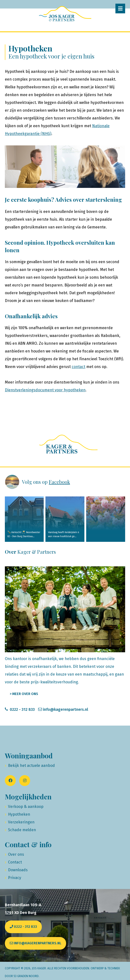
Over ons (16, 854)
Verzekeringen (21, 822)
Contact (15, 862)
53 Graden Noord (26, 976)
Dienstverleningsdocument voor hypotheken (45, 390)
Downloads (18, 870)
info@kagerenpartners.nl (66, 709)
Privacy (15, 878)
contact (78, 367)
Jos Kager (39, 968)
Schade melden (22, 830)
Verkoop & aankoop (26, 807)
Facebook (59, 482)
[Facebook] (10, 781)
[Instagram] (25, 781)
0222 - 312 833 (22, 709)
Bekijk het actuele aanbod (31, 766)
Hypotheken (19, 814)
